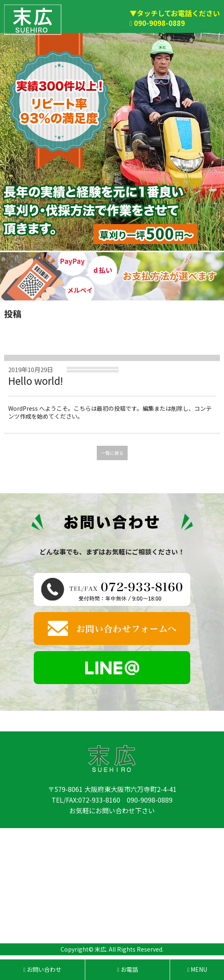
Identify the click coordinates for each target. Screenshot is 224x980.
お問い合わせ (42, 969)
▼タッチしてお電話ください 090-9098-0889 (175, 18)
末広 (100, 949)
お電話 (128, 969)
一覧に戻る (112, 453)
